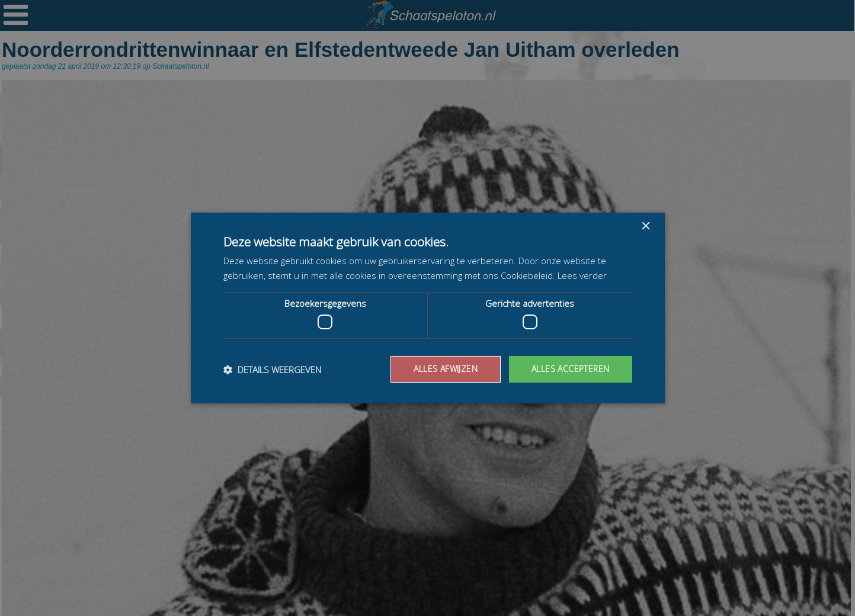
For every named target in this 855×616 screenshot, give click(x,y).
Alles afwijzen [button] (446, 369)
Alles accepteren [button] (570, 369)
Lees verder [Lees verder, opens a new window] (582, 275)
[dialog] (427, 308)
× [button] (646, 227)
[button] (272, 370)
